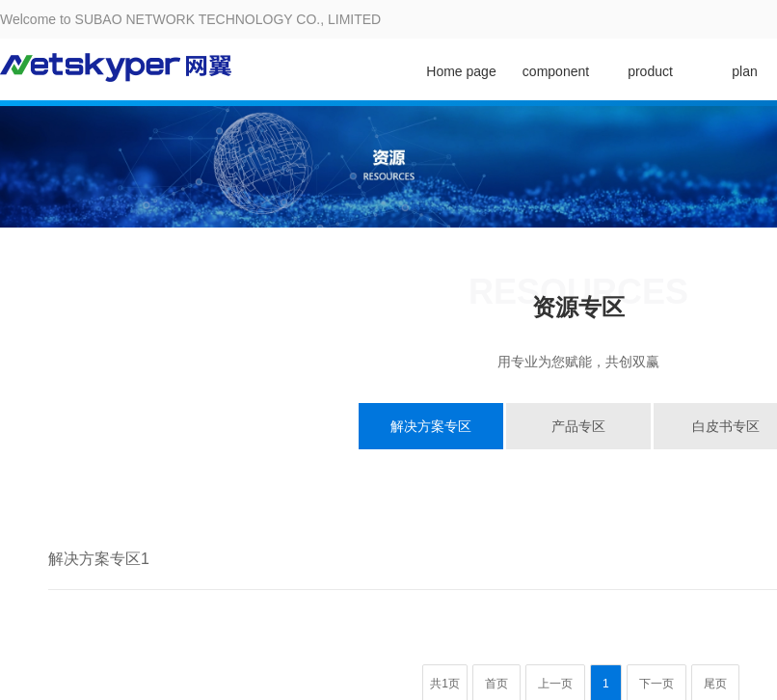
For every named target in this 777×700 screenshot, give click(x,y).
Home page (461, 71)
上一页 (555, 684)
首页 (496, 684)
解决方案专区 (431, 426)
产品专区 (578, 426)
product (650, 71)
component (556, 71)
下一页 (656, 684)
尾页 (715, 684)
